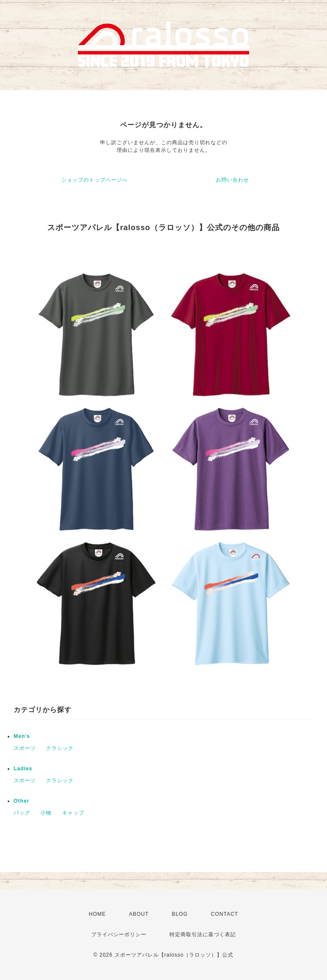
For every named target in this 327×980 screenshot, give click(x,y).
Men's (22, 736)
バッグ (22, 813)
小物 (46, 813)
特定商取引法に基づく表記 (203, 934)
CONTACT (224, 914)
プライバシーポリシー (119, 934)
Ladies (23, 769)
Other (22, 801)
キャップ (73, 813)
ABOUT (139, 914)
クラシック (60, 748)
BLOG (180, 914)
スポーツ (25, 748)
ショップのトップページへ (95, 180)
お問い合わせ (232, 180)
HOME (98, 914)
